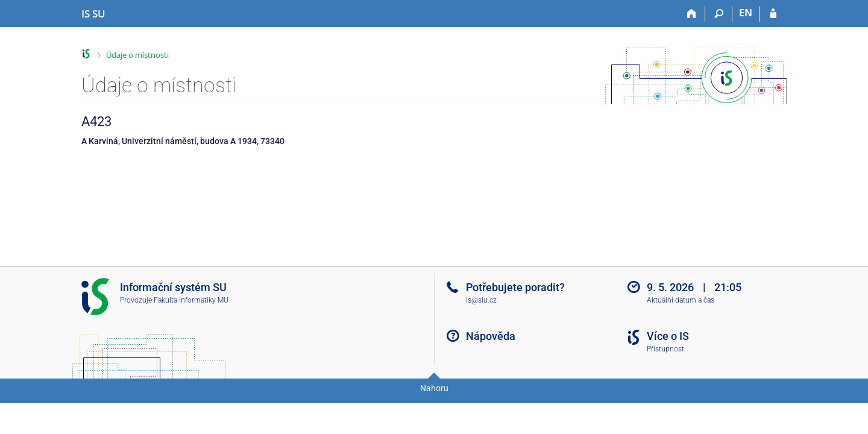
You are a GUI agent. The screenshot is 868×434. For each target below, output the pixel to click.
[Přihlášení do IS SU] (773, 14)
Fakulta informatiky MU (191, 300)
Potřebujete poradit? (515, 287)
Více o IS (668, 336)
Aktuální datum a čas (681, 300)
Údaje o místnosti (137, 55)
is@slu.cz (481, 300)
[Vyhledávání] (719, 14)
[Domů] (692, 14)
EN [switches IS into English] (746, 13)
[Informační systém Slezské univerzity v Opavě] (93, 14)
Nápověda (491, 336)
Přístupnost (665, 349)
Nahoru (434, 388)
